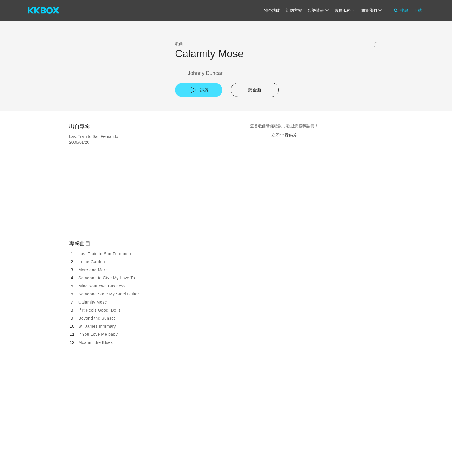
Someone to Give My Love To (107, 278)
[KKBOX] (44, 10)
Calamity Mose (93, 302)
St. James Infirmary (97, 326)
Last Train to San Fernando (105, 254)
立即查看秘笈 (284, 135)
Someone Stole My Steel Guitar (109, 294)
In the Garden (92, 262)
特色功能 (272, 10)
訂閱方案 (294, 10)
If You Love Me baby (98, 334)
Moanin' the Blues (96, 342)
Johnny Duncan (206, 73)
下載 (418, 10)
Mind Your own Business (102, 286)
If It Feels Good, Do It (99, 310)
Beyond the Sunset (97, 318)
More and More (93, 270)
